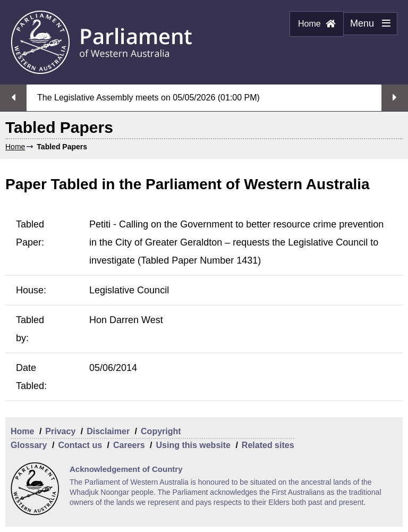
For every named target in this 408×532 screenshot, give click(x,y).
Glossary (29, 445)
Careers (129, 445)
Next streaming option (395, 98)
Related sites (268, 445)
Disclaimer (108, 431)
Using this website (193, 445)
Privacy (60, 431)
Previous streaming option (13, 98)
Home (317, 24)
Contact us (80, 445)
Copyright (161, 431)
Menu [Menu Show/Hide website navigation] (367, 27)
